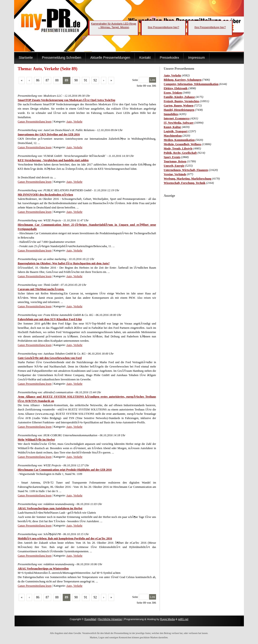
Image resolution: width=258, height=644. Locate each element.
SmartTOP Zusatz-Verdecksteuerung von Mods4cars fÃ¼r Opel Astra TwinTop (67, 100)
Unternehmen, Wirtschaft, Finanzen (186, 170)
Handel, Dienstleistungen (179, 110)
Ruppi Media (168, 619)
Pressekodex (169, 58)
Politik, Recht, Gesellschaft (180, 153)
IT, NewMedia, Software (179, 123)
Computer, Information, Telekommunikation (191, 84)
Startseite (26, 58)
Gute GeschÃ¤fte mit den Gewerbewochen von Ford (50, 358)
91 (86, 80)
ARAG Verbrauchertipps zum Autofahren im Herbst (50, 508)
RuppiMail (90, 619)
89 (67, 80)
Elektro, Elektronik (176, 88)
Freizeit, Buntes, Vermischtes (181, 101)
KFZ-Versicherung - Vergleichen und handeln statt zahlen (53, 160)
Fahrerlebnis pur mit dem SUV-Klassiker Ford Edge (50, 319)
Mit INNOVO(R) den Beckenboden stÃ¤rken (45, 195)
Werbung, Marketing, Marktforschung (188, 179)
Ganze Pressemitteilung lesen (35, 122)
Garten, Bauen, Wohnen (179, 106)
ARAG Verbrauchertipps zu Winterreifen (43, 569)
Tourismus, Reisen (175, 161)
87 (47, 80)
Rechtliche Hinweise (110, 619)
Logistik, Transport (176, 131)
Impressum (196, 58)
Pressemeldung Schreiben (62, 58)
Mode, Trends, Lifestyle (178, 149)
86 (38, 80)
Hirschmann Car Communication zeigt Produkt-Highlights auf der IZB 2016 (65, 470)
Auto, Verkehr (172, 75)
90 (76, 80)
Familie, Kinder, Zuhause (179, 97)
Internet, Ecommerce (177, 118)
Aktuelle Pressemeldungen (110, 58)
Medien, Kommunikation (179, 140)
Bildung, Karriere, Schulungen (183, 80)
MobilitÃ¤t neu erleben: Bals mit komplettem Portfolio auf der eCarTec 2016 (65, 538)
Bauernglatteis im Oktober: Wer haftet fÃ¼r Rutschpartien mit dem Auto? (64, 263)
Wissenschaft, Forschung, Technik (185, 183)
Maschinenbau (173, 136)
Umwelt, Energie (174, 166)
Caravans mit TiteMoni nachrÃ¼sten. (41, 289)
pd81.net (183, 619)
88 (57, 80)
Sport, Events (172, 157)
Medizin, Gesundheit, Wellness (182, 144)
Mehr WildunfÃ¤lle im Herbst (36, 440)
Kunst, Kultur (172, 127)
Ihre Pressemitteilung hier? (164, 27)
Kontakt (145, 58)
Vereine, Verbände (175, 174)
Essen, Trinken (173, 93)
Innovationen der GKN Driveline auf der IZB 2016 (49, 134)
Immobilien (171, 114)
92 (95, 80)
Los (153, 80)
